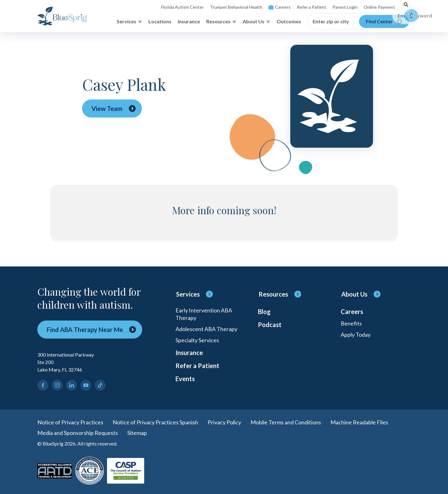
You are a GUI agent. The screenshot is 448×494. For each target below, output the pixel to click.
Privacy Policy (224, 422)
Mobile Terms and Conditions (286, 422)
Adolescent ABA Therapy (206, 329)
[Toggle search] (406, 7)
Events (185, 379)
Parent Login (345, 7)
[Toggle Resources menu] (221, 21)
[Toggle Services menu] (129, 21)
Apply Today (356, 335)
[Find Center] (384, 21)
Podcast (270, 325)
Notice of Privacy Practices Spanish (155, 422)
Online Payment (379, 7)
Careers (280, 7)
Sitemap (137, 433)
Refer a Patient (312, 7)
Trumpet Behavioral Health (236, 7)
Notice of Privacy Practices (70, 422)
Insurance (189, 21)
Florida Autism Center (182, 7)
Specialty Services (197, 340)
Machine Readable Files (359, 422)
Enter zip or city (331, 21)
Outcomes (289, 21)
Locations (160, 21)
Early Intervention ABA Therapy (204, 314)
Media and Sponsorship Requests (78, 433)
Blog (264, 312)
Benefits (351, 323)
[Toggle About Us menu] (257, 21)
